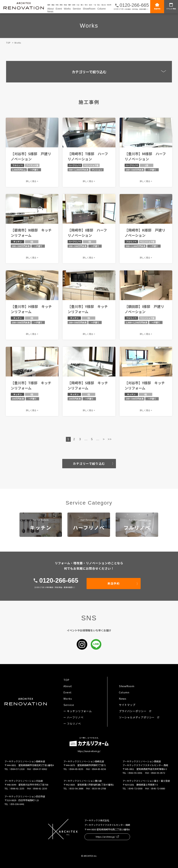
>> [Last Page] (110, 439)
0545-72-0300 (135, 788)
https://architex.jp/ (107, 837)
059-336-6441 (17, 804)
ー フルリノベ (72, 724)
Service (77, 9)
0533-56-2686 (76, 788)
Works (67, 9)
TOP (8, 43)
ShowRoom (89, 9)
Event (59, 9)
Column (102, 9)
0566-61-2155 (17, 788)
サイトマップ (127, 705)
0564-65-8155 (76, 769)
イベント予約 (171, 6)
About (50, 9)
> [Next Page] (104, 439)
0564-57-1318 (17, 769)
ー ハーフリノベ (73, 717)
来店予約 (157, 6)
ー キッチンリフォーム (78, 711)
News (50, 11)
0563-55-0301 (135, 773)
